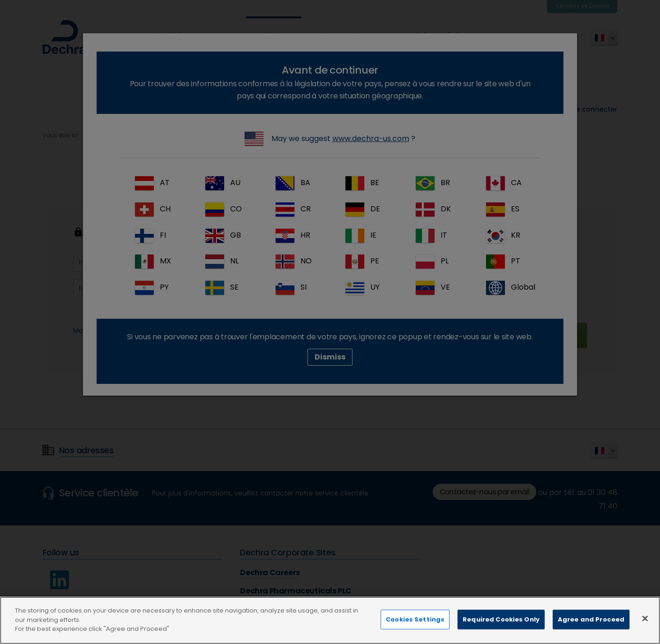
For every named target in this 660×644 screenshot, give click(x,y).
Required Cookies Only (501, 629)
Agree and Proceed (591, 629)
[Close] (645, 628)
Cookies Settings (415, 629)
